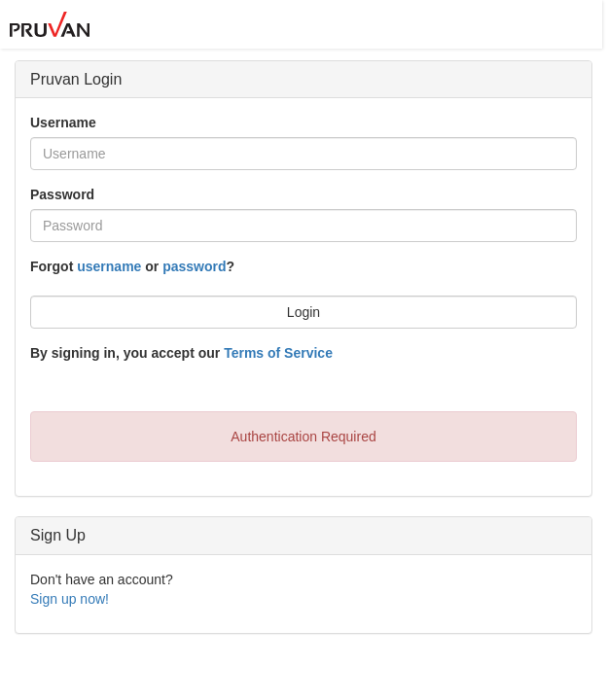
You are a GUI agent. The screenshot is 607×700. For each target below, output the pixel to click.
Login (303, 312)
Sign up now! (70, 599)
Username (63, 122)
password (194, 266)
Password (62, 194)
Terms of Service (278, 353)
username (109, 266)
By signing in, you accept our (181, 353)
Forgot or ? (132, 266)
